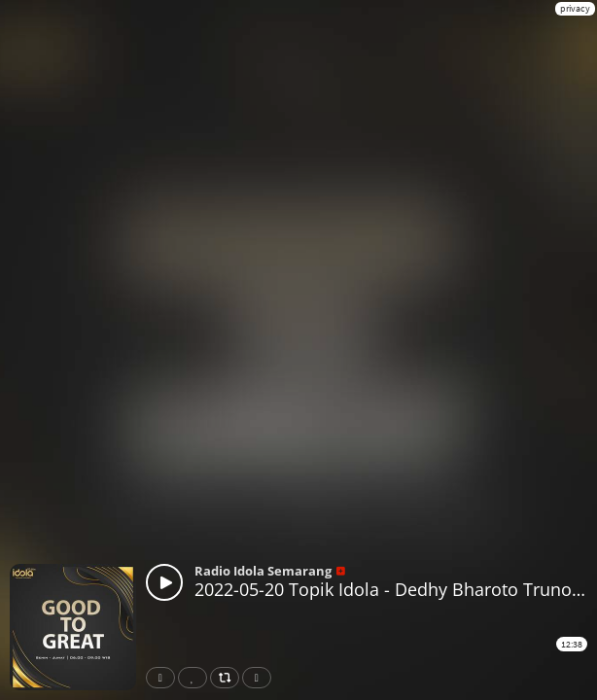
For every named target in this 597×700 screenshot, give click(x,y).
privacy (575, 8)
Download (261, 678)
